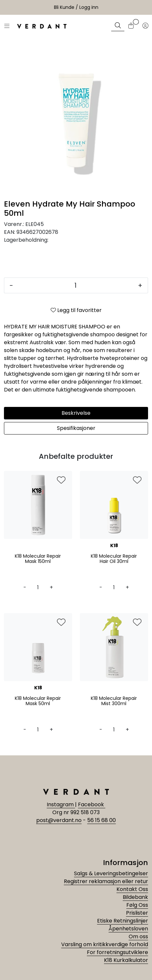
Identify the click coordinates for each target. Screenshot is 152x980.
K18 (114, 546)
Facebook (92, 804)
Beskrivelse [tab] (76, 413)
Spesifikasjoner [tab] (76, 428)
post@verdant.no (59, 820)
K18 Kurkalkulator (126, 960)
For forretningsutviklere (117, 952)
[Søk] (118, 26)
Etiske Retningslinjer (123, 921)
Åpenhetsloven (128, 929)
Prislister (137, 913)
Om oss (138, 936)
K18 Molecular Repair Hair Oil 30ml (114, 559)
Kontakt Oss (132, 889)
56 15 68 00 (101, 820)
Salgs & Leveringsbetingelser (111, 873)
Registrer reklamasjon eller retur (106, 881)
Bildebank (135, 897)
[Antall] (76, 285)
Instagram (61, 804)
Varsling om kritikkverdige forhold (105, 944)
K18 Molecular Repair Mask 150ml (38, 559)
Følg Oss (137, 905)
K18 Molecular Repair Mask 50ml (38, 701)
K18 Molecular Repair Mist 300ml (114, 701)
